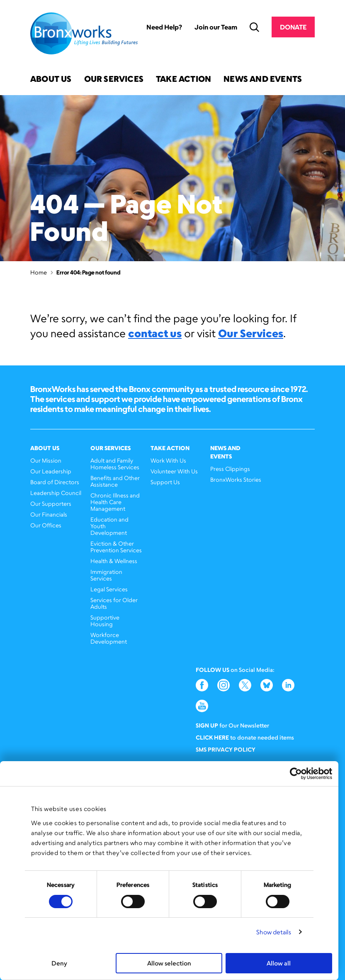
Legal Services (109, 589)
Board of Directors (55, 482)
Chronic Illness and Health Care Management (115, 502)
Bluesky (267, 685)
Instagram (224, 685)
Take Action (183, 80)
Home (39, 272)
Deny (59, 963)
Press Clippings (230, 469)
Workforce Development (109, 638)
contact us (155, 333)
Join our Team (216, 27)
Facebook (202, 685)
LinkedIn (288, 685)
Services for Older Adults (114, 603)
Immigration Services (106, 575)
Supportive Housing (105, 621)
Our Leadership (51, 471)
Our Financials (49, 514)
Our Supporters (51, 503)
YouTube (202, 706)
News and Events (263, 80)
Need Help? (164, 27)
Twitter (245, 685)
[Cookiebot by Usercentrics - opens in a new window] (296, 774)
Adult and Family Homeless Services (115, 464)
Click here (212, 737)
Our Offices (46, 525)
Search (254, 27)
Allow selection (169, 963)
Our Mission (46, 460)
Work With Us (168, 460)
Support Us (165, 482)
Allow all (279, 963)
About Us (51, 80)
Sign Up (207, 725)
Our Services (114, 80)
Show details (274, 932)
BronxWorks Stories (236, 479)
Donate (293, 27)
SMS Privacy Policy (226, 749)
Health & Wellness (114, 561)
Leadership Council (56, 493)
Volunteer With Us (174, 471)
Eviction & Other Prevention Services (116, 547)
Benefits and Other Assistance (115, 481)
